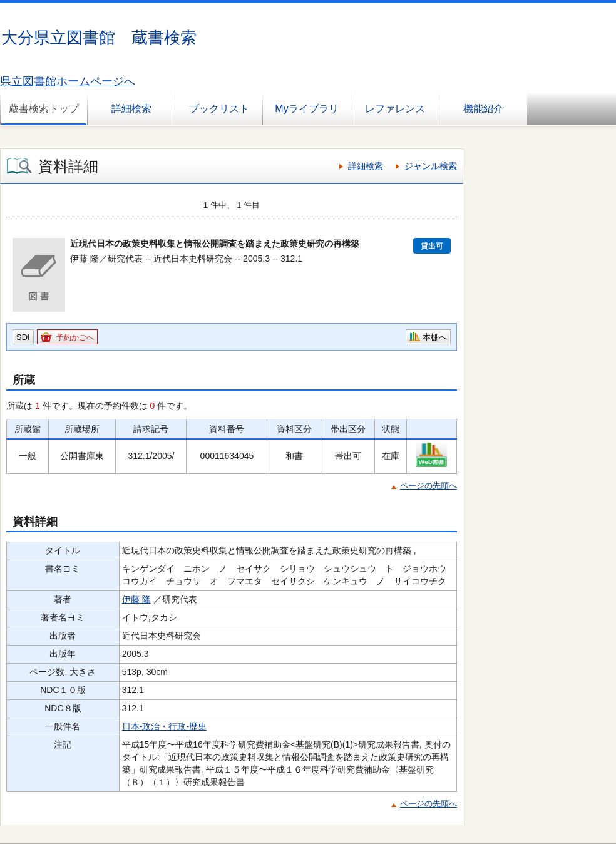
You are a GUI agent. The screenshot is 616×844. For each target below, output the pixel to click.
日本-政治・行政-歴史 (164, 726)
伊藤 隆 (136, 599)
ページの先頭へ (429, 486)
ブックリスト (219, 109)
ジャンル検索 (431, 166)
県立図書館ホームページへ (68, 81)
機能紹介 (483, 109)
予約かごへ (75, 337)
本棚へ (435, 337)
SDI (23, 337)
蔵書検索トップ (44, 109)
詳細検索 (131, 109)
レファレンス (395, 109)
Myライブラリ (306, 109)
